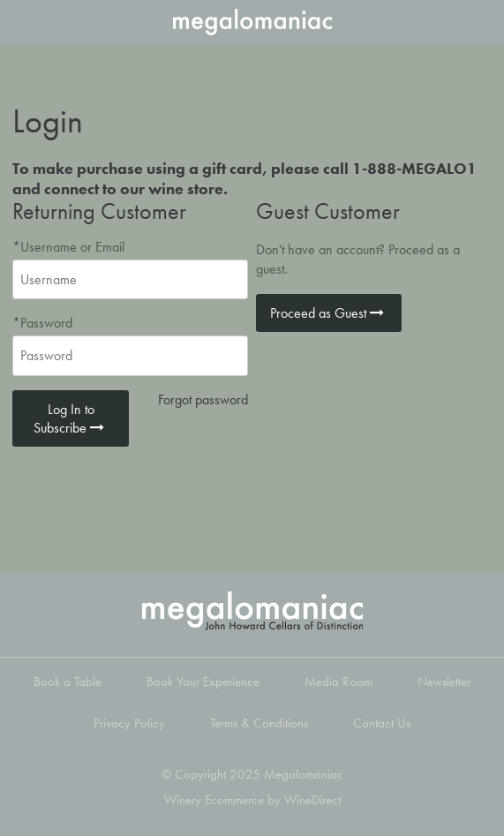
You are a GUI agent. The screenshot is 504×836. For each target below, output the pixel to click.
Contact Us (382, 723)
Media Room (339, 682)
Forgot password (203, 399)
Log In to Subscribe (71, 418)
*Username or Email (68, 247)
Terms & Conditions (259, 723)
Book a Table (68, 682)
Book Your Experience (203, 682)
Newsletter (444, 682)
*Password (42, 323)
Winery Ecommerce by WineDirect (252, 800)
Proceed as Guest (329, 313)
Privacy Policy (129, 723)
